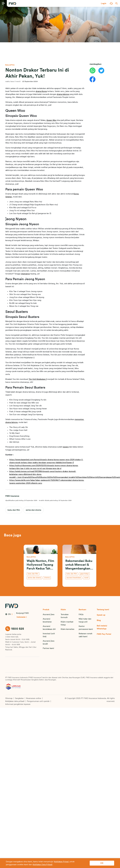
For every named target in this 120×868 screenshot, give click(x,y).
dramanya (25, 274)
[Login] (104, 3)
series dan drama (33, 510)
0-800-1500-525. (12, 637)
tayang (66, 447)
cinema (47, 578)
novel (86, 578)
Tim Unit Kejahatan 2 (38, 379)
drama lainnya (63, 94)
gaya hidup (84, 574)
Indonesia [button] (21, 617)
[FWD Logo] (12, 4)
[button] (104, 3)
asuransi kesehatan (74, 578)
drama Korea (41, 91)
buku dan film (14, 510)
